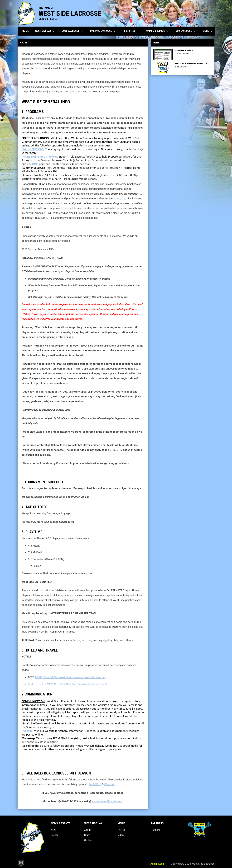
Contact (88, 840)
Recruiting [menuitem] (131, 31)
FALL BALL (95, 784)
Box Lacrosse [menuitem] (186, 31)
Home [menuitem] (26, 31)
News (54, 830)
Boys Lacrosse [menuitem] (73, 31)
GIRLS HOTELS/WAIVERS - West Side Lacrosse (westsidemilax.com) (67, 684)
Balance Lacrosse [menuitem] (103, 31)
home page (120, 199)
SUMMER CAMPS (184, 51)
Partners (155, 830)
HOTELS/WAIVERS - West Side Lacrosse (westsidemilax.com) (71, 677)
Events (54, 835)
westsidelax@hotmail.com (107, 801)
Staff (87, 835)
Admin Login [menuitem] (157, 864)
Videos (121, 835)
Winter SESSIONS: (33, 149)
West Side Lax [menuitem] (45, 31)
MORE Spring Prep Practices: (40, 157)
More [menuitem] (208, 31)
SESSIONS (32, 164)
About (87, 830)
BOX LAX (109, 784)
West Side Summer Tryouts (191, 64)
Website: (28, 731)
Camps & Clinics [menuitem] (158, 31)
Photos (121, 830)
